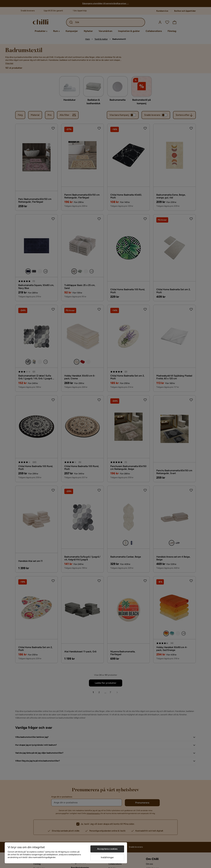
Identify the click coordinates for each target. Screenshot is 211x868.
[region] (66, 853)
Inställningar (107, 857)
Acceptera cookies (107, 849)
